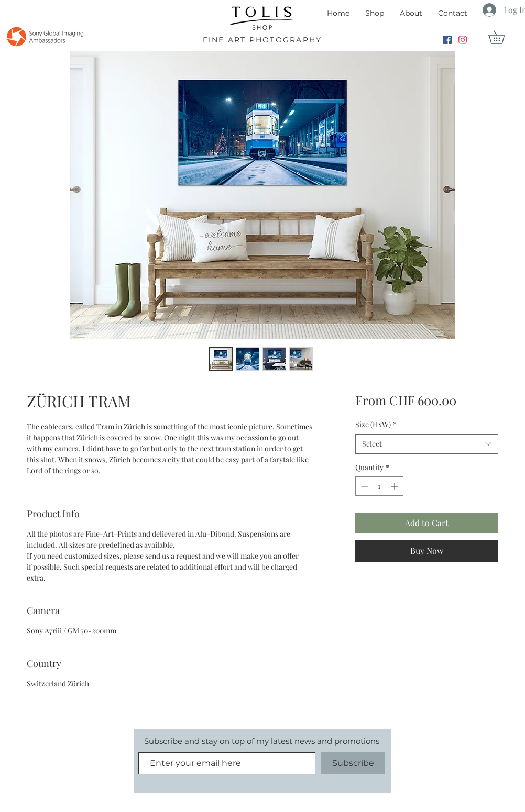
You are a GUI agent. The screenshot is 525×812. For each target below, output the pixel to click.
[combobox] (427, 444)
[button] (503, 37)
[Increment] (395, 486)
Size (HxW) (376, 424)
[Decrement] (363, 486)
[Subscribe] (353, 763)
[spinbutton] (379, 486)
